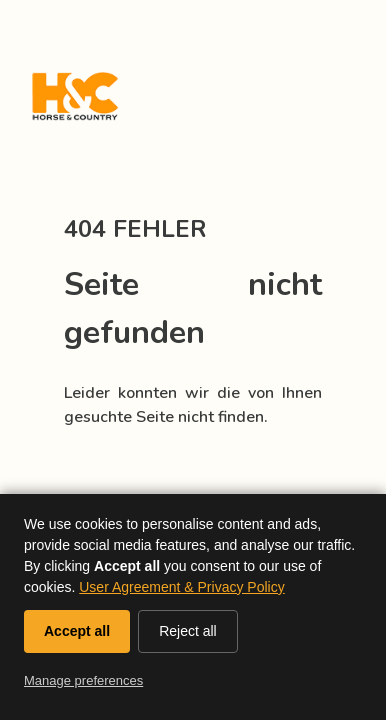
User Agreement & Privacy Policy (181, 587)
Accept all (77, 631)
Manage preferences (83, 680)
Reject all (188, 631)
